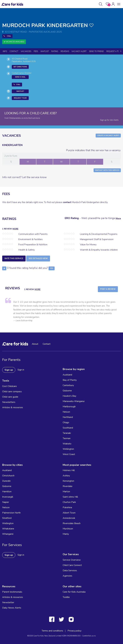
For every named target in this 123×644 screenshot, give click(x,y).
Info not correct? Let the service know (24, 177)
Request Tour (20, 98)
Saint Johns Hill (70, 497)
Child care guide (10, 397)
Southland (68, 428)
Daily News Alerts (12, 608)
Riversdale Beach (72, 523)
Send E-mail (20, 77)
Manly (66, 534)
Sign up (9, 370)
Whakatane (8, 529)
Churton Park (69, 502)
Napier (6, 502)
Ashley (66, 476)
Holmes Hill (69, 470)
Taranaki (67, 433)
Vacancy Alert (79, 51)
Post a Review (108, 289)
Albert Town (69, 513)
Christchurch (8, 476)
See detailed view (38, 259)
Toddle (66, 597)
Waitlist (45, 51)
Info (5, 51)
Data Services (70, 570)
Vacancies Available (14, 42)
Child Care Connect (72, 565)
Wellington (68, 449)
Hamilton (7, 492)
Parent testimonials (12, 592)
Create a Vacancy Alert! (108, 135)
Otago (66, 422)
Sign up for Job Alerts (109, 120)
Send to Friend (96, 51)
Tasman (67, 438)
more (15, 229)
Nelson (66, 412)
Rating (55, 51)
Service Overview (72, 560)
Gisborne (67, 391)
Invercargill (8, 497)
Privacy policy (74, 631)
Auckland (67, 375)
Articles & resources (13, 407)
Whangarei (8, 534)
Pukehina (67, 507)
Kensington (68, 481)
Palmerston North (11, 513)
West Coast (69, 454)
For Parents (11, 360)
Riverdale (68, 486)
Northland (68, 417)
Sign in (21, 370)
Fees (36, 51)
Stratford (7, 518)
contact (67, 202)
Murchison (68, 529)
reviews (65, 51)
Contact (14, 51)
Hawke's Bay (69, 396)
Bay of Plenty (70, 380)
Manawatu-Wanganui (74, 401)
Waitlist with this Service (107, 170)
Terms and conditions (52, 631)
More (118, 218)
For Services (12, 545)
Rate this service (14, 259)
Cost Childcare (9, 386)
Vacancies (26, 51)
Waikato (67, 444)
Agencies (67, 576)
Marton (66, 492)
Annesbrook (69, 518)
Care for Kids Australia (74, 592)
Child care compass (12, 392)
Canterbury (68, 385)
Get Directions (20, 67)
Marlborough (69, 407)
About (35, 344)
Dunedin (6, 481)
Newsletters (9, 402)
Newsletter (8, 602)
